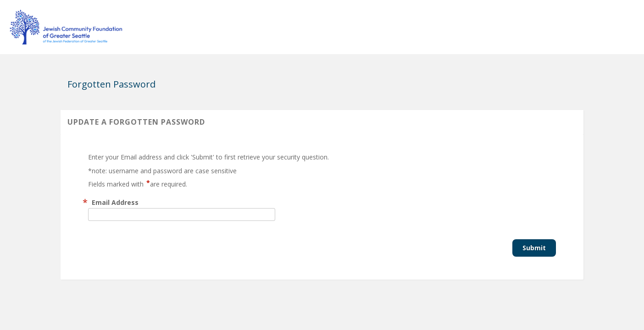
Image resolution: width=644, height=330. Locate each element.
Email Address (115, 202)
